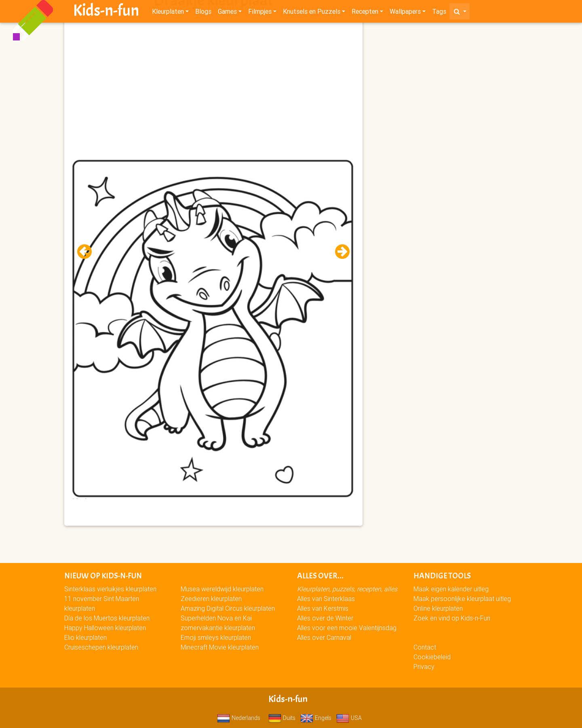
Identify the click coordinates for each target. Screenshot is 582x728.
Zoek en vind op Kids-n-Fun (452, 618)
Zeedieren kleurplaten (211, 599)
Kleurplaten (168, 13)
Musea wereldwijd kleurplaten (222, 589)
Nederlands (239, 718)
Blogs (203, 13)
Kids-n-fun (106, 12)
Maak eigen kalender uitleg (451, 589)
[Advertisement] (213, 81)
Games (227, 13)
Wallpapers (405, 13)
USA (349, 718)
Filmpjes (260, 13)
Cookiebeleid (432, 657)
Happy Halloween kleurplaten (105, 628)
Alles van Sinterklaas (326, 599)
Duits (282, 718)
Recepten (365, 13)
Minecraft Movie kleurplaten (220, 647)
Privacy (424, 667)
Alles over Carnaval (324, 637)
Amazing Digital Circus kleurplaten (228, 608)
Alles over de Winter (325, 618)
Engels (316, 718)
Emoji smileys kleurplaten (216, 637)
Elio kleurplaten (85, 637)
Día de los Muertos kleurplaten (107, 618)
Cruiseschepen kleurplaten (101, 647)
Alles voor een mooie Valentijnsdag (347, 628)
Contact (425, 647)
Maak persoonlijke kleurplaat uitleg (462, 599)
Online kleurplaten (438, 608)
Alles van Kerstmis (323, 608)
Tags (439, 13)
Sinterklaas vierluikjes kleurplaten (110, 589)
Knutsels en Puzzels (312, 13)
